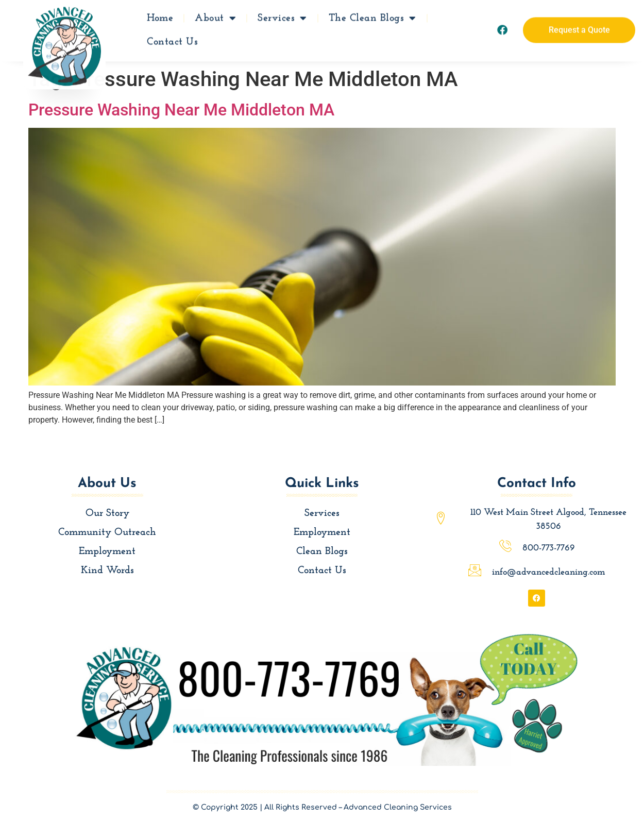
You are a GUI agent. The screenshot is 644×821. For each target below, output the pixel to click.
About (215, 15)
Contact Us (172, 39)
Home (160, 15)
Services (282, 15)
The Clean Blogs (372, 15)
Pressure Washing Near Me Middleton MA (181, 110)
